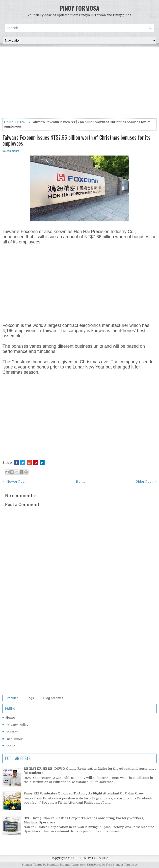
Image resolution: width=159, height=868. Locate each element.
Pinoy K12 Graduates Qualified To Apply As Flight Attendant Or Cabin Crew (84, 793)
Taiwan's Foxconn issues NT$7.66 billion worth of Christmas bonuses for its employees (76, 140)
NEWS (22, 122)
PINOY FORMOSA (80, 8)
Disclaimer (14, 739)
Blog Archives (53, 698)
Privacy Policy (17, 725)
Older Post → (146, 482)
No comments (11, 151)
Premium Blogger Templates (66, 865)
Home (9, 122)
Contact (12, 732)
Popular (12, 698)
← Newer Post (14, 482)
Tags (31, 698)
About (10, 746)
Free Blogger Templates (122, 865)
